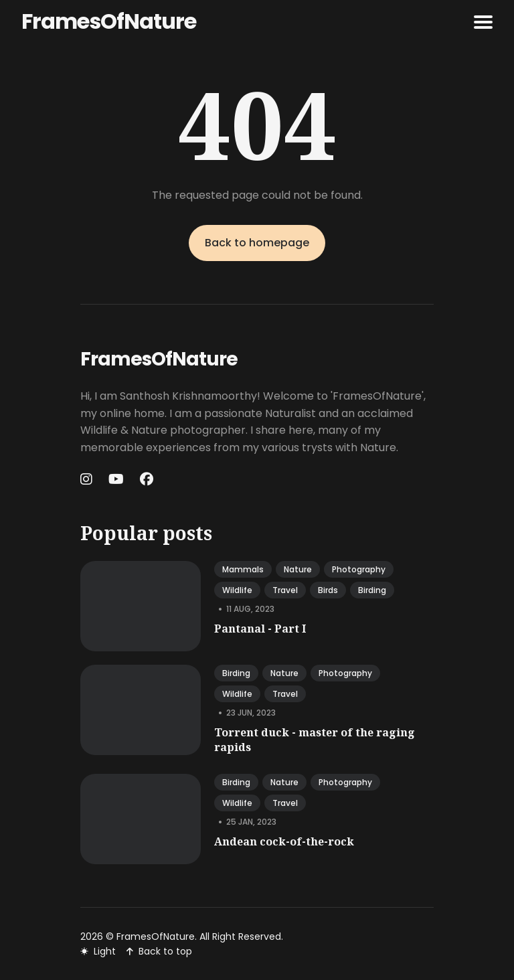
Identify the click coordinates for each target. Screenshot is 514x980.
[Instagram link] (88, 479)
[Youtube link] (116, 479)
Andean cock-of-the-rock (284, 841)
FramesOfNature (109, 21)
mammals (243, 569)
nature (298, 569)
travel (285, 590)
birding (372, 590)
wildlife (237, 590)
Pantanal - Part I (260, 629)
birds (328, 590)
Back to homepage (257, 243)
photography (359, 569)
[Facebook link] (147, 479)
